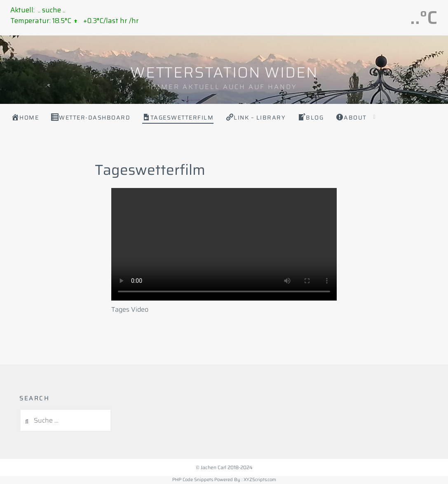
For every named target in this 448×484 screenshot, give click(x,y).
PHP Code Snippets (193, 480)
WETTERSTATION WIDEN (224, 72)
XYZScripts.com (260, 480)
